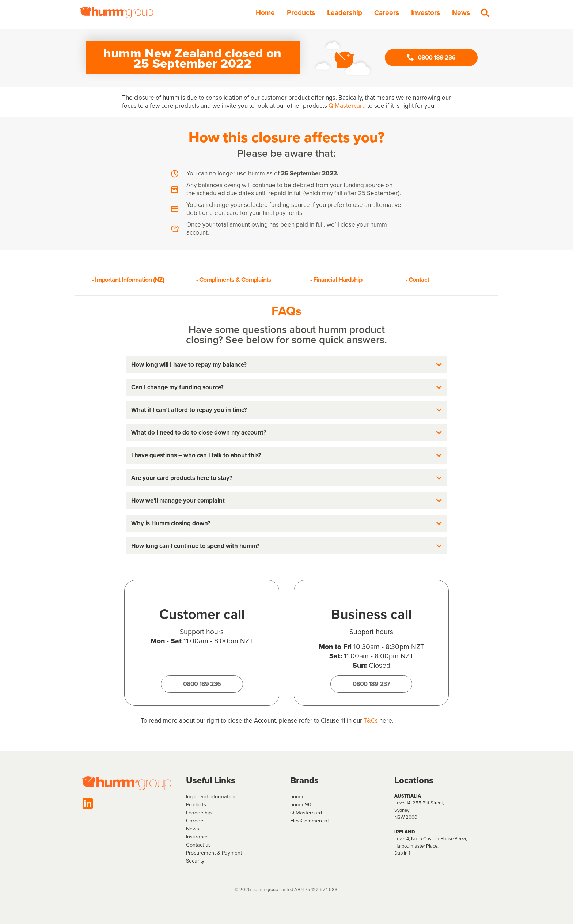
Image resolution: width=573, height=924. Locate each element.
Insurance (197, 837)
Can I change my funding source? (177, 387)
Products (301, 13)
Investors (426, 13)
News (461, 13)
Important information (211, 796)
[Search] (485, 12)
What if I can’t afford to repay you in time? (189, 410)
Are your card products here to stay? (182, 478)
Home (265, 13)
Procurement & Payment (214, 853)
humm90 (301, 804)
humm (297, 796)
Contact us (198, 845)
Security (195, 861)
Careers (387, 13)
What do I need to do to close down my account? (199, 433)
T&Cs (371, 721)
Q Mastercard (347, 106)
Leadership (345, 13)
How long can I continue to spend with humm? (195, 546)
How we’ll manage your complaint (178, 501)
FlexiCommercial (309, 821)
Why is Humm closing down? (171, 523)
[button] (286, 365)
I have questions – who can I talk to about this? (196, 455)
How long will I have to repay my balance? (189, 365)
